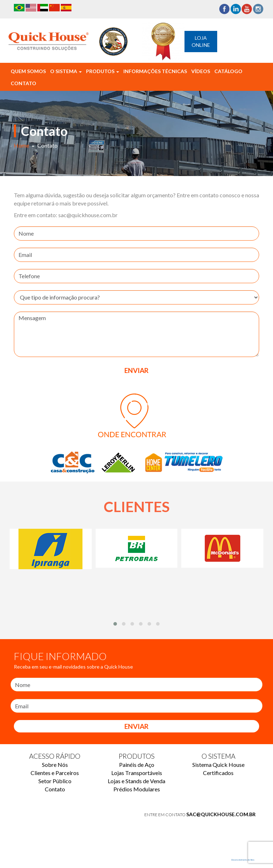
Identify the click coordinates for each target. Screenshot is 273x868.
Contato (23, 83)
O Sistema (66, 71)
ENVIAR (136, 370)
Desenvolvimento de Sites (243, 860)
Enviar (136, 726)
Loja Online (201, 41)
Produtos (103, 71)
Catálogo (228, 71)
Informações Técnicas (155, 71)
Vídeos (201, 71)
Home (22, 145)
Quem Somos (28, 71)
